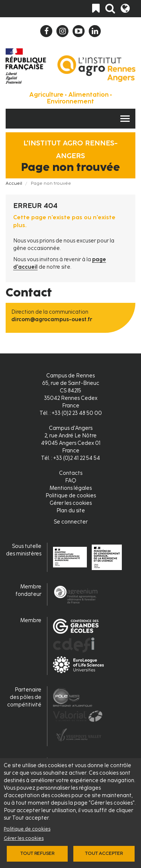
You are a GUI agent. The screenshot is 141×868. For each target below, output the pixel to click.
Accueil (14, 183)
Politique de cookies (27, 829)
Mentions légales (71, 488)
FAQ (71, 481)
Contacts (71, 473)
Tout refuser (37, 853)
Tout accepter (104, 853)
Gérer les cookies (24, 838)
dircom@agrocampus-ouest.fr (52, 320)
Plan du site (71, 511)
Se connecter (71, 522)
